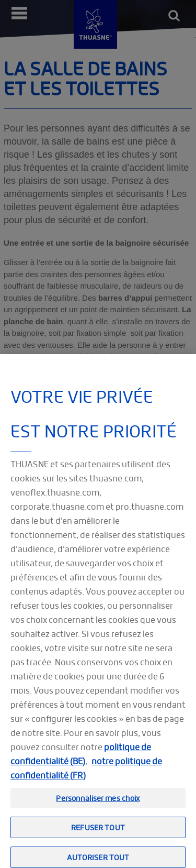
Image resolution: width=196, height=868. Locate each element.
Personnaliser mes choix (98, 803)
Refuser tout (98, 833)
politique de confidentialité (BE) (81, 759)
